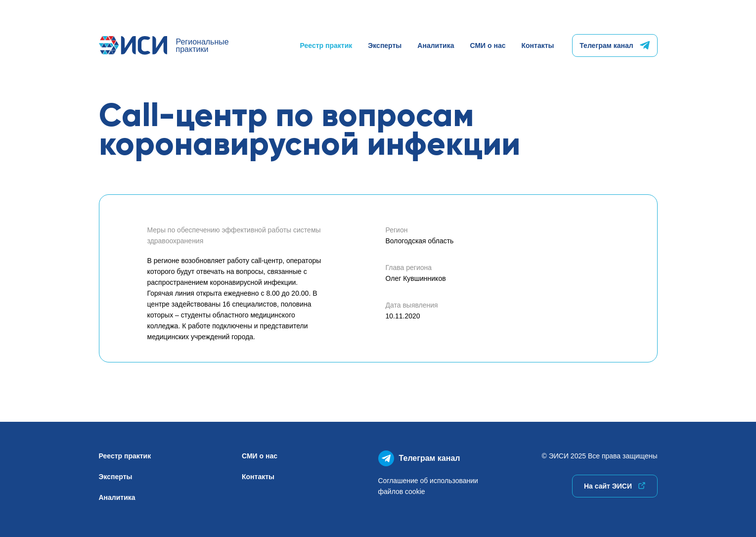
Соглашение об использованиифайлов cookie (428, 486)
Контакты (537, 45)
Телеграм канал (614, 45)
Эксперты (385, 45)
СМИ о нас (488, 45)
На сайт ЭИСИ (615, 486)
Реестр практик (326, 45)
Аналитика (436, 45)
